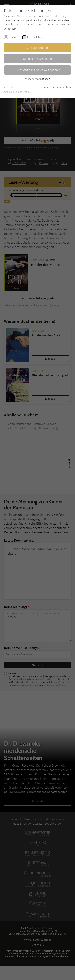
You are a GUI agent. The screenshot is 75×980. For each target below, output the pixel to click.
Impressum (49, 87)
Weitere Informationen (38, 79)
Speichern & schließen (38, 59)
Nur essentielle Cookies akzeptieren (37, 70)
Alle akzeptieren (38, 48)
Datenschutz (64, 87)
